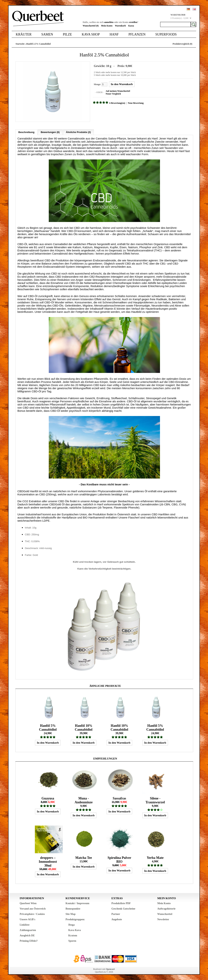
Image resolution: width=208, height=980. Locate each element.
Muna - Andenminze (84, 800)
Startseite (20, 44)
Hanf (114, 34)
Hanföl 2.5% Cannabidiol (39, 44)
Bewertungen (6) (50, 132)
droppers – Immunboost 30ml (48, 861)
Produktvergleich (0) (182, 44)
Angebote (117, 919)
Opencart (110, 969)
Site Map (71, 914)
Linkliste (25, 925)
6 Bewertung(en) (117, 103)
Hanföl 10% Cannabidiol (84, 727)
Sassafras (119, 798)
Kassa (131, 26)
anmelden (109, 22)
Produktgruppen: (75, 919)
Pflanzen (137, 34)
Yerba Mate (155, 858)
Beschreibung (26, 132)
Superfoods (166, 34)
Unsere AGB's (27, 919)
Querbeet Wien (28, 903)
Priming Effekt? (29, 941)
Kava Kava (75, 930)
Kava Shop (91, 34)
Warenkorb (120, 26)
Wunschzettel (165, 914)
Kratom (73, 935)
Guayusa (48, 798)
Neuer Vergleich (113, 94)
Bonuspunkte (73, 909)
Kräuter (24, 34)
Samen (47, 34)
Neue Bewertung (135, 103)
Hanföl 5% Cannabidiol (48, 727)
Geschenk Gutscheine (123, 909)
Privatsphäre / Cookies (32, 914)
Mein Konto (107, 26)
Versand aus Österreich (33, 909)
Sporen (72, 941)
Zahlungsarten (28, 930)
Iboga (72, 925)
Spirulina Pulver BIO (119, 859)
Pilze (67, 34)
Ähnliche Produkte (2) (78, 132)
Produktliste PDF (121, 903)
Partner (116, 914)
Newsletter (163, 919)
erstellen (133, 22)
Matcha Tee (84, 858)
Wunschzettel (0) (91, 26)
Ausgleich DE (27, 935)
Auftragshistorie (166, 909)
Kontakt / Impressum (77, 903)
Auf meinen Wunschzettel (118, 91)
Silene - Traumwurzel (155, 800)
